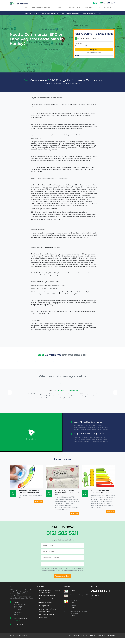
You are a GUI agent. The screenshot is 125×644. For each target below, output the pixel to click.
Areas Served (89, 7)
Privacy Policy (85, 635)
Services (58, 7)
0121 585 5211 (109, 3)
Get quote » (94, 50)
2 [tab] (59, 408)
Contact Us (108, 7)
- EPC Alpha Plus (44, 606)
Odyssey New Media (110, 635)
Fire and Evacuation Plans (92, 13)
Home (26, 7)
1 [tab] (56, 408)
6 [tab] (69, 408)
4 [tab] (64, 408)
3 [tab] (61, 408)
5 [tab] (66, 408)
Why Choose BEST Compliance (42, 7)
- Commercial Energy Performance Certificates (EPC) (49, 591)
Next (115, 392)
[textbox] (94, 43)
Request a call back (63, 576)
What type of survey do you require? (88, 38)
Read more (39, 501)
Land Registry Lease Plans (71, 13)
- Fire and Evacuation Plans (47, 599)
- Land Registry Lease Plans (47, 596)
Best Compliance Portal (73, 7)
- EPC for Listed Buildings (47, 614)
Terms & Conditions (74, 635)
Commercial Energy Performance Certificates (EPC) (41, 13)
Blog (99, 7)
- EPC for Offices (44, 618)
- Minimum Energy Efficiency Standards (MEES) (48, 610)
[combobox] (94, 43)
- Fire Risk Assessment (46, 602)
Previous (10, 392)
